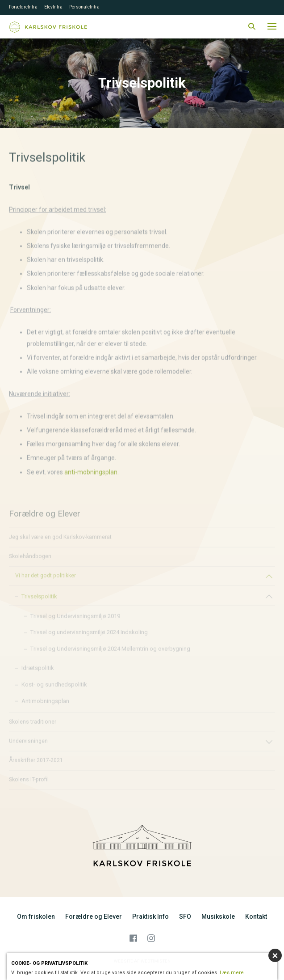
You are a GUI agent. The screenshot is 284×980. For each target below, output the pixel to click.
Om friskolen (36, 916)
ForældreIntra (23, 7)
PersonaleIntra (84, 7)
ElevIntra (53, 7)
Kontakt (256, 916)
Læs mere (232, 973)
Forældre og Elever (94, 916)
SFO (185, 916)
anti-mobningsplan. (92, 484)
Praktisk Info (150, 916)
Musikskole (218, 916)
